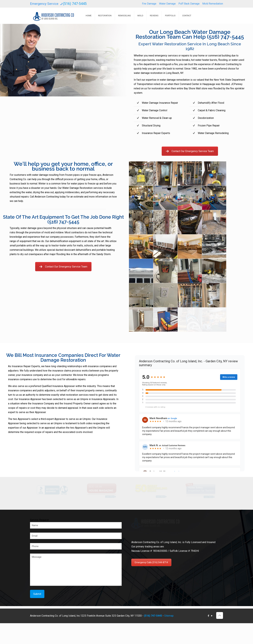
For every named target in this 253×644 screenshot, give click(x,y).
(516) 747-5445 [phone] (75, 4)
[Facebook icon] (208, 637)
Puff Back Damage (189, 4)
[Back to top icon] (220, 636)
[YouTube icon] (212, 637)
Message (76, 585)
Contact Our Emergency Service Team (190, 151)
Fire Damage (149, 4)
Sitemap (169, 637)
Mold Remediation (213, 4)
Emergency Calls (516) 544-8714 (151, 615)
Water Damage (167, 4)
